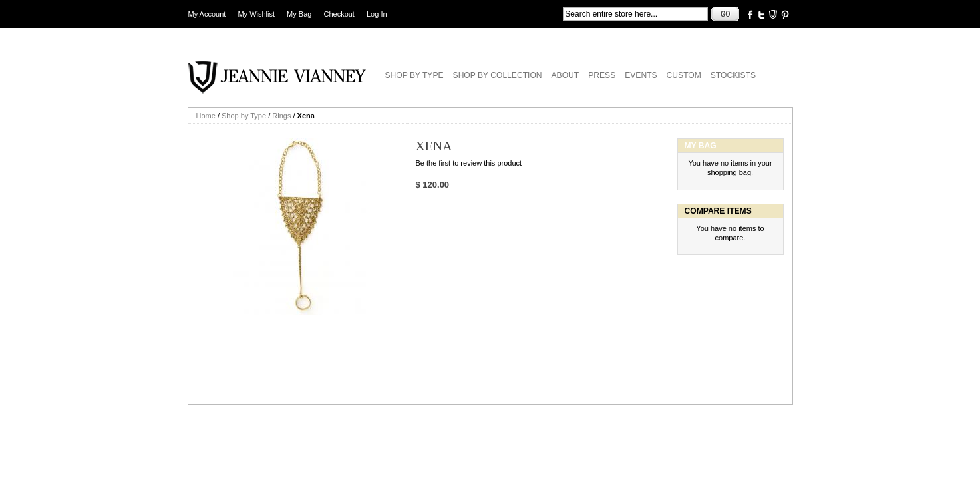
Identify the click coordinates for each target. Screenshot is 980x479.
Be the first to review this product (469, 163)
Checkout (339, 14)
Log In (377, 14)
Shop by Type (244, 116)
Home (206, 116)
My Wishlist (256, 14)
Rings (281, 116)
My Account (207, 14)
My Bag (299, 14)
